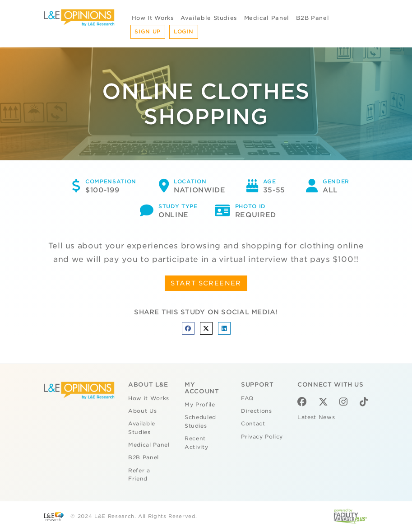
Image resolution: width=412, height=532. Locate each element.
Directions (257, 411)
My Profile (200, 405)
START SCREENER (206, 283)
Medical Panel (267, 18)
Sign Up (148, 32)
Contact (253, 424)
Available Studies (209, 18)
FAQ (247, 398)
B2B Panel (312, 18)
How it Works (149, 398)
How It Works (153, 18)
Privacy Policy (262, 437)
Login (184, 32)
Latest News (316, 417)
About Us (142, 411)
